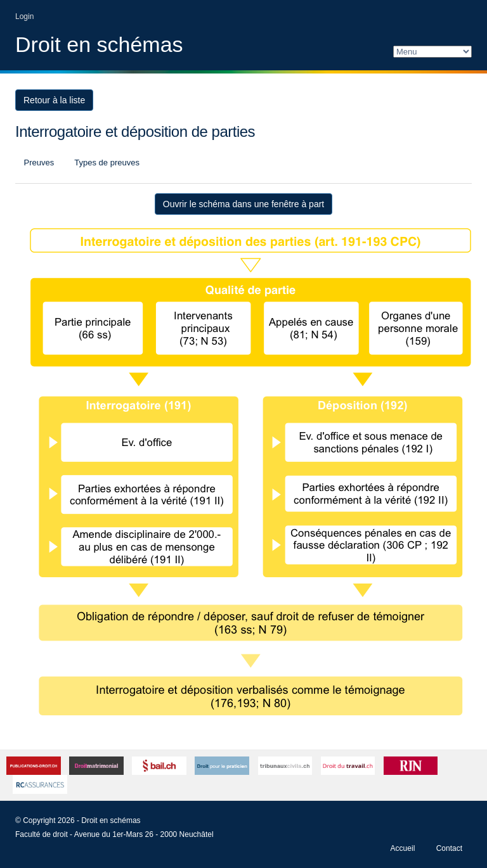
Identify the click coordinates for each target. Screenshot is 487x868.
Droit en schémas (99, 44)
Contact (449, 848)
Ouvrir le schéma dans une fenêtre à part (243, 204)
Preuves (38, 163)
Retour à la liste (54, 100)
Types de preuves (106, 163)
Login (24, 16)
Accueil (403, 848)
